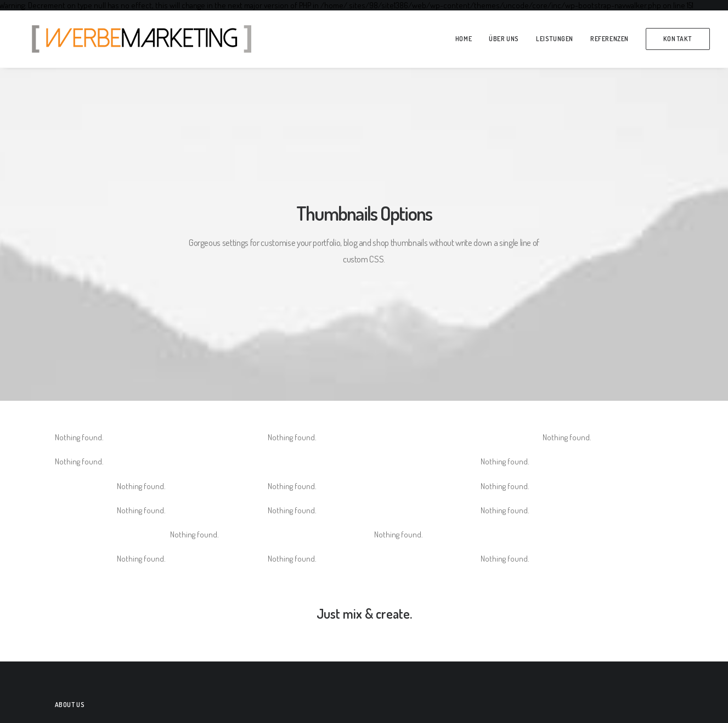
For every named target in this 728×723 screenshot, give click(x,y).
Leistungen (555, 39)
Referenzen (610, 39)
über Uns (504, 39)
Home (464, 39)
